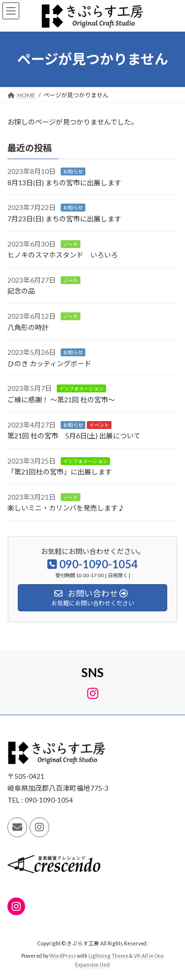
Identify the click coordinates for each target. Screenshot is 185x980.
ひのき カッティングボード (49, 363)
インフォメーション (81, 388)
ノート (71, 244)
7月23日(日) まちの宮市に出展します (64, 219)
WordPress (63, 956)
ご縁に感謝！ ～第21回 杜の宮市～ (61, 400)
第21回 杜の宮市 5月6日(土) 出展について (74, 436)
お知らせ (73, 171)
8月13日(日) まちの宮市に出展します (64, 183)
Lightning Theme (108, 956)
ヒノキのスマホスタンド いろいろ (63, 255)
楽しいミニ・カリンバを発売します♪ (66, 508)
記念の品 (21, 291)
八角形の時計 (28, 327)
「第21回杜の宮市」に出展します (60, 472)
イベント (99, 425)
